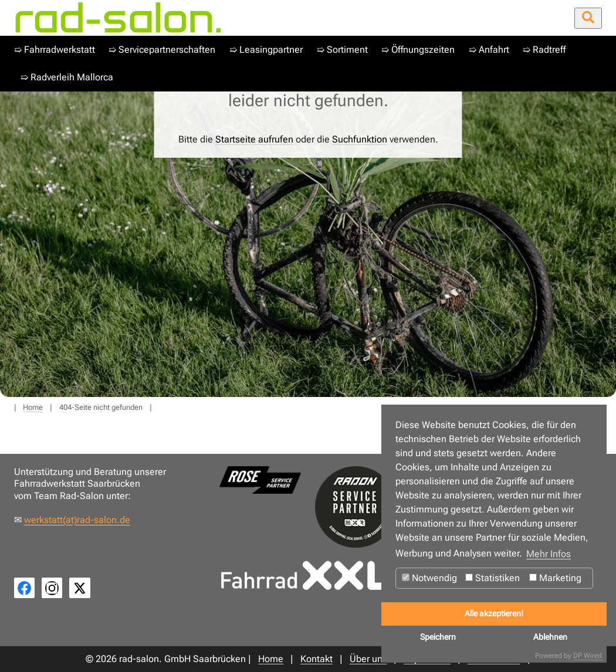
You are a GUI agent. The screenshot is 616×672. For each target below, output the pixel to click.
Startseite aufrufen (254, 139)
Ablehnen (550, 637)
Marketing (555, 578)
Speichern (438, 637)
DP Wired (588, 656)
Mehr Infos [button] (549, 554)
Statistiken (493, 578)
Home (33, 407)
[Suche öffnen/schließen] (588, 18)
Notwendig (429, 578)
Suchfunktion (360, 139)
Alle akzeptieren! (494, 614)
